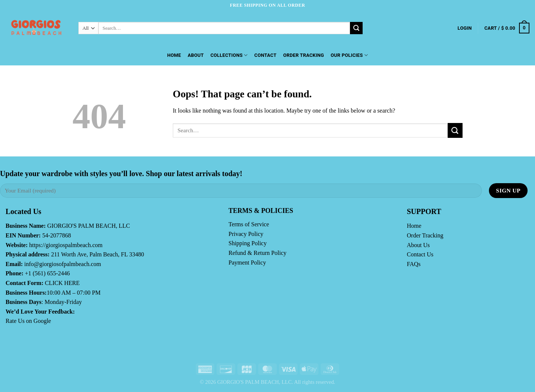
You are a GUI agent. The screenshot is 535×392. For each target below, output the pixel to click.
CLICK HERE (62, 283)
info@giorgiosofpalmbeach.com (63, 264)
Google (42, 321)
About (196, 55)
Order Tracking (304, 55)
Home (174, 55)
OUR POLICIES (349, 55)
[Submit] (356, 28)
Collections (229, 55)
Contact (266, 55)
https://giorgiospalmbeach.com (66, 245)
